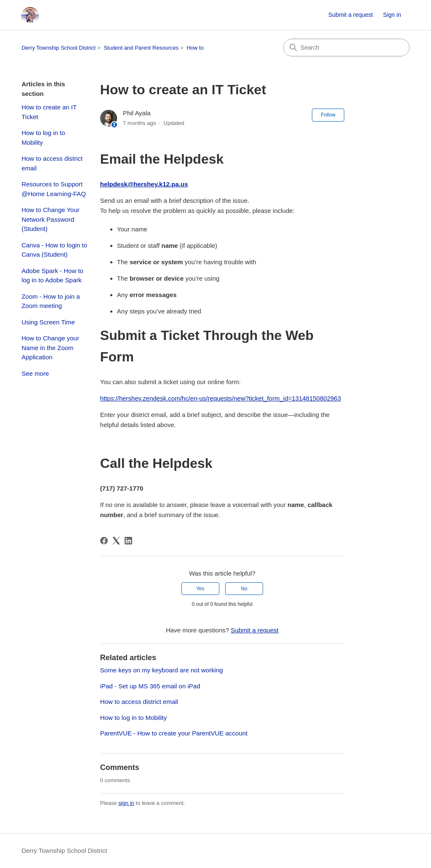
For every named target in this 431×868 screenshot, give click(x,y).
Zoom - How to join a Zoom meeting (51, 301)
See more (35, 373)
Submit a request (351, 15)
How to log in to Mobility (43, 138)
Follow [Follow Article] (328, 115)
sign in (126, 803)
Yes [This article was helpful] (200, 589)
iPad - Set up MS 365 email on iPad (150, 686)
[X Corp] (116, 541)
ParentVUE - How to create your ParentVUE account (174, 733)
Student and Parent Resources (141, 48)
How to (195, 48)
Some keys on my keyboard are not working (162, 670)
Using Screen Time (48, 322)
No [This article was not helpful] (244, 589)
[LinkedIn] (128, 541)
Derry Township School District (59, 48)
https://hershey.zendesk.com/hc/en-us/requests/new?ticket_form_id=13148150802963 (221, 398)
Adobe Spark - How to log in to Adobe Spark (52, 276)
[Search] (346, 48)
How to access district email (52, 163)
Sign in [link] (392, 15)
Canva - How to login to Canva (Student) (54, 250)
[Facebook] (104, 541)
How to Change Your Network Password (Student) (51, 219)
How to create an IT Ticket (49, 112)
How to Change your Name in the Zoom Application (50, 348)
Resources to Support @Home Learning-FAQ (54, 189)
